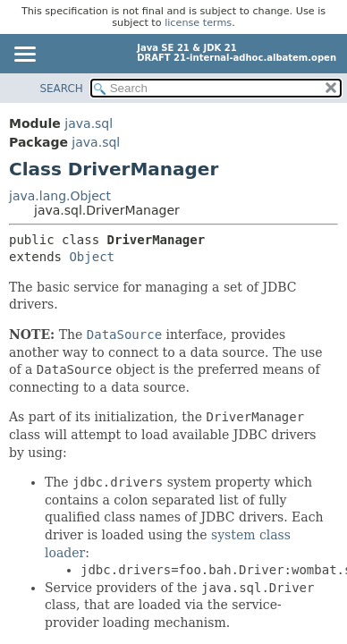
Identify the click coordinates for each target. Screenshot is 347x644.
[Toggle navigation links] (24, 55)
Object (92, 257)
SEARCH (61, 89)
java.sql (89, 123)
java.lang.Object (60, 196)
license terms (198, 23)
